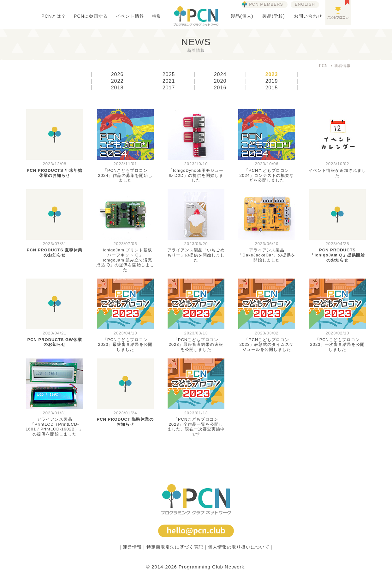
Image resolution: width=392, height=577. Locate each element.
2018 (117, 88)
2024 (220, 75)
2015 (272, 88)
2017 (169, 88)
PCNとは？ (54, 16)
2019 (272, 81)
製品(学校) (274, 16)
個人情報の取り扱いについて (239, 547)
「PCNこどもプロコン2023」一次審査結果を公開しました (338, 345)
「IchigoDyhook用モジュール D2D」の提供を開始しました (196, 175)
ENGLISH (305, 4)
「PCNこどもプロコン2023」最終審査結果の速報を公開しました (196, 345)
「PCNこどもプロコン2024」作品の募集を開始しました (125, 175)
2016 (220, 88)
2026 (117, 75)
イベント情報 (130, 16)
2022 (117, 81)
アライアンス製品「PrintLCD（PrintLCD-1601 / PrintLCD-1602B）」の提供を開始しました (54, 427)
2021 (169, 81)
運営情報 (132, 547)
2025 (169, 75)
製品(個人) (242, 16)
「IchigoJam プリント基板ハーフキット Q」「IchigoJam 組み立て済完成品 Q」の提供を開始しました (125, 260)
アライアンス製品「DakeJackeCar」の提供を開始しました (267, 255)
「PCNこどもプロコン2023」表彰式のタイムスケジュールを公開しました (267, 345)
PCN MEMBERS (266, 4)
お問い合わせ (308, 16)
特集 (157, 16)
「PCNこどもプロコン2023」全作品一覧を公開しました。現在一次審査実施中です (196, 427)
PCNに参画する (91, 16)
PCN (324, 66)
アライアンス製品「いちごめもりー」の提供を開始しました (196, 255)
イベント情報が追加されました (337, 173)
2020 (220, 81)
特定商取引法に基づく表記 (175, 547)
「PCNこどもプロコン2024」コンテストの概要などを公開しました (267, 175)
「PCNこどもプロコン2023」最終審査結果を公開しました (125, 345)
